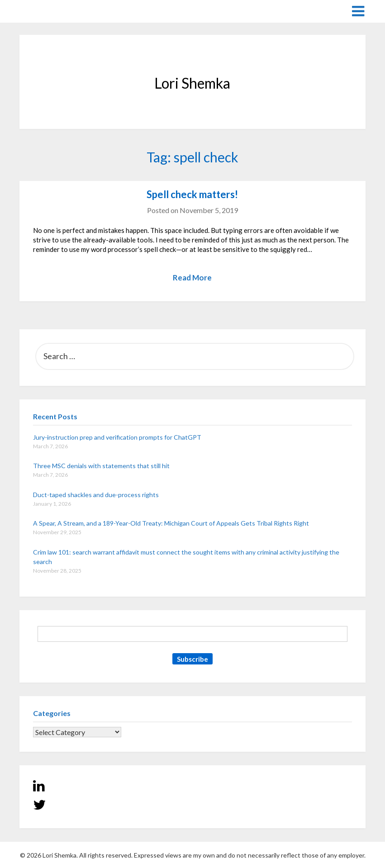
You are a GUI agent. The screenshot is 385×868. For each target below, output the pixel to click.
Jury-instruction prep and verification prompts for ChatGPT (117, 437)
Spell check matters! (192, 194)
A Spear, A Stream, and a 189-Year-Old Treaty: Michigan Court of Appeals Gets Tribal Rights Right (171, 523)
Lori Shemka (47, 11)
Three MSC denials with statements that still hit (101, 466)
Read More (192, 277)
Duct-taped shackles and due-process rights (96, 495)
